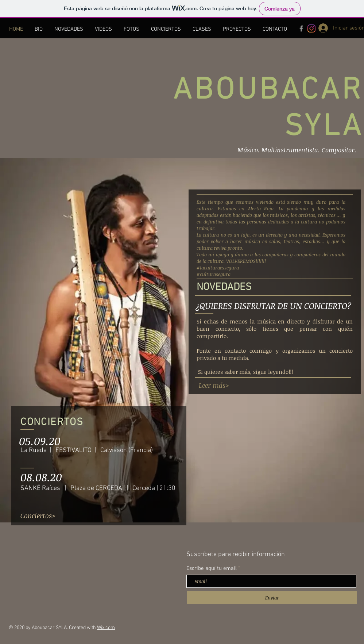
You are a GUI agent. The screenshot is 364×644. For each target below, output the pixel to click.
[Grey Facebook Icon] (301, 28)
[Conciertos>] (38, 516)
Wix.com (106, 628)
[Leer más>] (214, 386)
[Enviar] (272, 598)
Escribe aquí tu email (212, 569)
